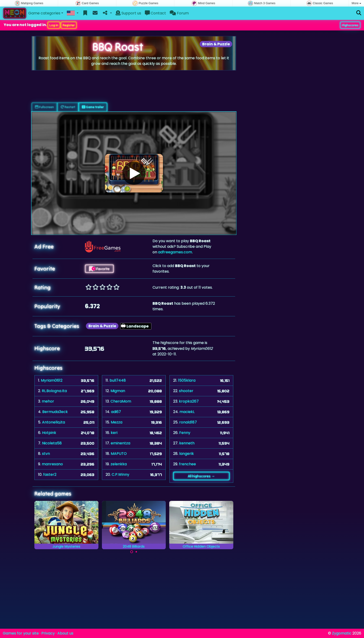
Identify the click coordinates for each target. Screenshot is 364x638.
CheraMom (121, 401)
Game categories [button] (44, 13)
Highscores (350, 25)
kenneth (187, 443)
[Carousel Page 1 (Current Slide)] (132, 552)
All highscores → (201, 476)
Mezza (117, 422)
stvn (46, 454)
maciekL (187, 412)
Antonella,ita (54, 422)
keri (114, 433)
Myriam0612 (52, 380)
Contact (155, 13)
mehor (48, 401)
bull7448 (118, 380)
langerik (187, 454)
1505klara (187, 380)
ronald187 (188, 422)
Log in (54, 25)
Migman (118, 391)
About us (65, 633)
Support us (128, 13)
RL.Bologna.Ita (54, 391)
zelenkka (119, 464)
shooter (186, 391)
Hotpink (49, 433)
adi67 (116, 412)
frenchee (187, 464)
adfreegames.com (175, 252)
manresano (52, 464)
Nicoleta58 (52, 443)
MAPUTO (119, 454)
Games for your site (21, 633)
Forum (179, 13)
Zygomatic (342, 633)
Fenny (185, 433)
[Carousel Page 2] (136, 552)
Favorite (99, 269)
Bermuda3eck (55, 412)
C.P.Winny (120, 474)
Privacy (48, 633)
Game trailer (93, 107)
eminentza (120, 443)
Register (69, 25)
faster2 (50, 474)
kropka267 (189, 401)
